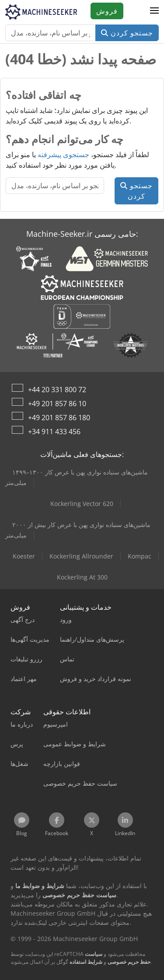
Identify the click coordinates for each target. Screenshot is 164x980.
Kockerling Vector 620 (82, 504)
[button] (154, 11)
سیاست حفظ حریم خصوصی (118, 958)
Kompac (140, 556)
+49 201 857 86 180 (59, 418)
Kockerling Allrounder (81, 556)
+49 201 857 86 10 (57, 404)
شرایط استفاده (86, 962)
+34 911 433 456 (54, 432)
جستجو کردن (127, 33)
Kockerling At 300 (82, 577)
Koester (24, 556)
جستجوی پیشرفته (63, 155)
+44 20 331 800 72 (57, 390)
